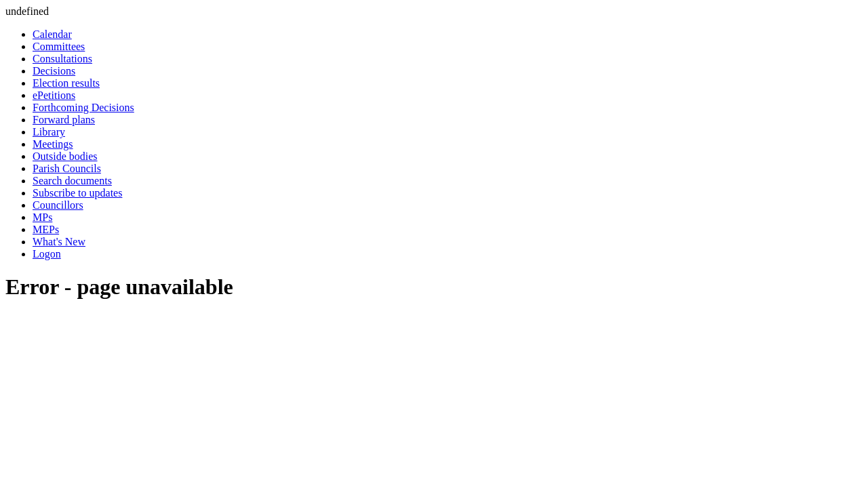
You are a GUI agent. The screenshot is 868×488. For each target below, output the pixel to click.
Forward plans (64, 120)
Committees (59, 46)
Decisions (54, 71)
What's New (59, 242)
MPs (42, 217)
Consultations (62, 59)
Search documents (72, 181)
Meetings (53, 144)
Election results (66, 83)
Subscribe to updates (77, 193)
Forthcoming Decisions (83, 107)
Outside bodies (65, 156)
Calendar (52, 34)
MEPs (46, 229)
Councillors (58, 205)
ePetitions (54, 95)
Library (49, 132)
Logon (47, 254)
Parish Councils (67, 168)
